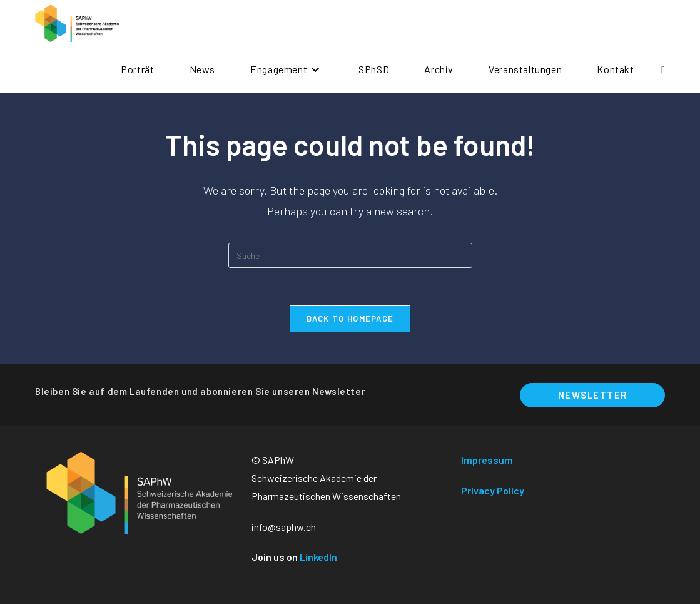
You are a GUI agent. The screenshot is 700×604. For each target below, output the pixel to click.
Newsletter (593, 395)
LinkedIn (318, 557)
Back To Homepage (350, 319)
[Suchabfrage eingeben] (350, 255)
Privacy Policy (493, 490)
